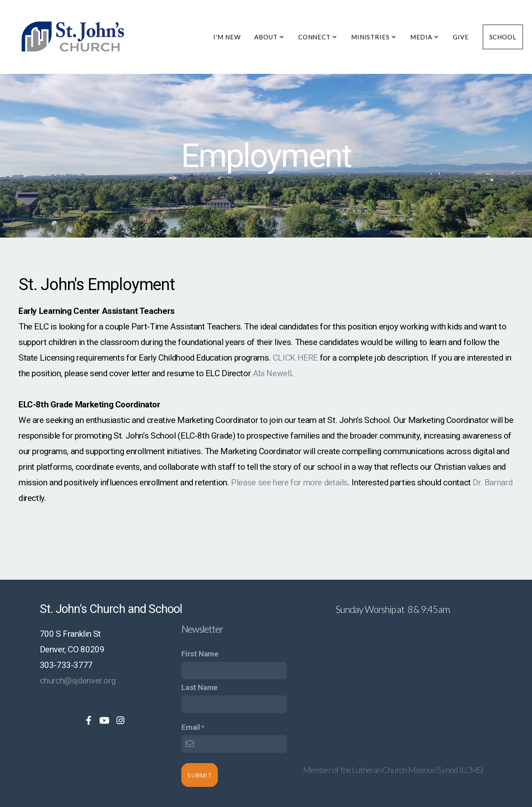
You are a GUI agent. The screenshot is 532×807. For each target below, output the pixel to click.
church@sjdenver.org (78, 681)
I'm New (227, 37)
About (269, 37)
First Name (200, 654)
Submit (200, 775)
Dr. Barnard (492, 482)
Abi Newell (272, 373)
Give (461, 37)
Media (425, 37)
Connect (318, 37)
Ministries (374, 37)
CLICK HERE (295, 358)
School (503, 37)
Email (191, 727)
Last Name (200, 688)
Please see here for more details (289, 482)
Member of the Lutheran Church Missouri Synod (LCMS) (393, 770)
